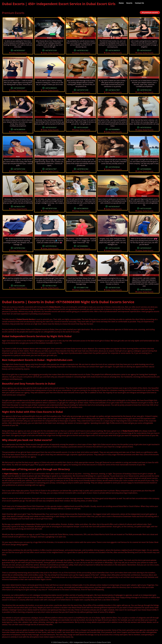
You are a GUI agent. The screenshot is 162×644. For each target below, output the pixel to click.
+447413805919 (114, 50)
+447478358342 (145, 127)
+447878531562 (82, 50)
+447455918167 (19, 50)
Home (121, 3)
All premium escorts (150, 12)
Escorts (129, 3)
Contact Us (139, 3)
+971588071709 (82, 287)
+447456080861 (114, 129)
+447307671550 (51, 50)
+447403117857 (114, 90)
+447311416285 (82, 127)
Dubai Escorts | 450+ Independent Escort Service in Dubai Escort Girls (59, 4)
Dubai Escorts (55, 307)
